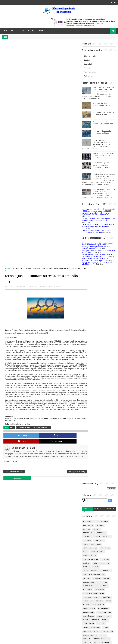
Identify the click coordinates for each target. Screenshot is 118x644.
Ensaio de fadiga (56, 437)
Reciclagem (66, 372)
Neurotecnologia (69, 505)
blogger (16, 261)
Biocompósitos (55, 391)
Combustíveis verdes (57, 414)
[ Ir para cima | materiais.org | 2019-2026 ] (18, 641)
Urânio (52, 562)
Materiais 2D (71, 331)
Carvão (71, 403)
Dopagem (52, 422)
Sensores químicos (57, 546)
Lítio (51, 357)
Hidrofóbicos (62, 452)
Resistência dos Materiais (59, 376)
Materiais (53, 361)
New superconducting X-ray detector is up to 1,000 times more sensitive (98, 210)
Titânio (62, 346)
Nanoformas (54, 505)
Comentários (87, 617)
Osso (51, 509)
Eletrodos (53, 425)
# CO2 (12, 212)
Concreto (71, 346)
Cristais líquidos (56, 418)
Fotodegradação (55, 448)
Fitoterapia (74, 440)
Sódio (73, 554)
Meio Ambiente (73, 486)
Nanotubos (69, 369)
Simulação (53, 550)
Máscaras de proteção (58, 497)
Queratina (67, 535)
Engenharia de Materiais (59, 429)
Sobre (14, 31)
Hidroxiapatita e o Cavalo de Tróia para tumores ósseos (103, 156)
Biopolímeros (54, 399)
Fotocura (63, 444)
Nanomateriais (91, 73)
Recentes (53, 291)
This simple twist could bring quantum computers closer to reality (96, 232)
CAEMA (42, 31)
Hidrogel (73, 353)
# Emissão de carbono (24, 212)
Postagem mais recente (14, 254)
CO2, (28, 62)
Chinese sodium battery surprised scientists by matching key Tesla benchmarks (98, 226)
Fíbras (51, 452)
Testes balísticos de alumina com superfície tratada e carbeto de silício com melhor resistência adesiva (97, 145)
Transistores (54, 558)
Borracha (67, 399)
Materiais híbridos (56, 486)
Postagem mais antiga (70, 254)
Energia (62, 350)
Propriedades (54, 535)
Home (6, 31)
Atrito (75, 384)
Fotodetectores (71, 448)
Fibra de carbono (56, 331)
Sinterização (65, 550)
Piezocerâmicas (55, 520)
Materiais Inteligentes (58, 482)
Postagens (86, 613)
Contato (25, 31)
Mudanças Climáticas (41, 44)
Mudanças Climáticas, (53, 62)
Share (34, 220)
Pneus (76, 520)
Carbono (52, 312)
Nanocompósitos (56, 365)
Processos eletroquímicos (60, 531)
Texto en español (11, 113)
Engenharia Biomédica (58, 353)
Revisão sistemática (57, 543)
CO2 (12, 44)
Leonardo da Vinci (56, 459)
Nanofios (69, 365)
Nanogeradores (63, 335)
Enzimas (68, 437)
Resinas (62, 539)
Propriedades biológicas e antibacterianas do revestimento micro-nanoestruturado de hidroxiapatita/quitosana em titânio (98, 194)
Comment (72, 220)
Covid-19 (52, 350)
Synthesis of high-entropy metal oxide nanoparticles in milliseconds (96, 260)
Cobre (72, 410)
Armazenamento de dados (59, 384)
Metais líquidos (55, 493)
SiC (69, 546)
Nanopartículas (55, 369)
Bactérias (53, 387)
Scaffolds (67, 316)
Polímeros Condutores (58, 528)
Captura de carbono (57, 403)
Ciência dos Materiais (58, 410)
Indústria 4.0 (54, 456)
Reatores (53, 539)
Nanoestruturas (73, 501)
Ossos (58, 509)
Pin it (53, 220)
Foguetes (53, 444)
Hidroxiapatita (55, 316)
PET (70, 512)
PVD (76, 512)
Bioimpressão (69, 391)
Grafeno (62, 312)
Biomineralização (70, 395)
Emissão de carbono (24, 44)
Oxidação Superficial (57, 512)
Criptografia (74, 414)
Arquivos (76, 291)
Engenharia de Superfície (59, 433)
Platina (67, 520)
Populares (65, 291)
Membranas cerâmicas (58, 490)
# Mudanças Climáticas (42, 212)
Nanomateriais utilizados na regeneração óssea (24, 598)
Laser (64, 456)
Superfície (64, 554)
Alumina (63, 380)
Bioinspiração (55, 395)
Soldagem (53, 554)
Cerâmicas (89, 61)
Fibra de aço (54, 440)
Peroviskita (54, 372)
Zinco (60, 562)
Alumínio (73, 380)
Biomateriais (90, 56)
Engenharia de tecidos (58, 327)
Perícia (67, 516)
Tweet (15, 220)
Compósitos (89, 65)
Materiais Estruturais (58, 475)
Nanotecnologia (55, 338)
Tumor (65, 558)
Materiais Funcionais (57, 478)
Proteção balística (57, 342)
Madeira (69, 459)
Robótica (52, 346)
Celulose (73, 319)
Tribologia (53, 380)
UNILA (34, 31)
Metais (87, 69)
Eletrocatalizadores (67, 422)
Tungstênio (75, 558)
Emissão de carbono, (38, 62)
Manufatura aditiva (63, 357)
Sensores (53, 319)
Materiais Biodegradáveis (59, 467)
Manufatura (54, 463)
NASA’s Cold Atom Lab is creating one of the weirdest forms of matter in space (98, 220)
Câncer (69, 418)
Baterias (63, 319)
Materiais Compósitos (58, 471)
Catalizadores (55, 406)
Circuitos (67, 406)
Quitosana (71, 342)
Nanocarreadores (56, 501)
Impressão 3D (54, 304)
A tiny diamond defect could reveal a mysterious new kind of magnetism (95, 214)
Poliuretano (54, 524)
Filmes (64, 440)
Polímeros (89, 76)
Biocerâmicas (65, 387)
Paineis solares (55, 516)
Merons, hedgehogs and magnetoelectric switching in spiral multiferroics (97, 256)
